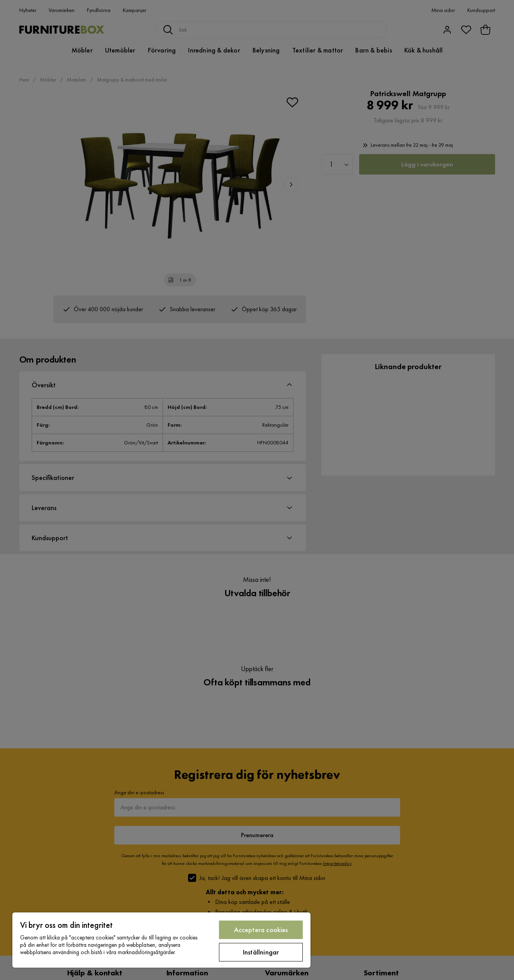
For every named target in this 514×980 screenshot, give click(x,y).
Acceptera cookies (261, 930)
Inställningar (261, 952)
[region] (161, 940)
